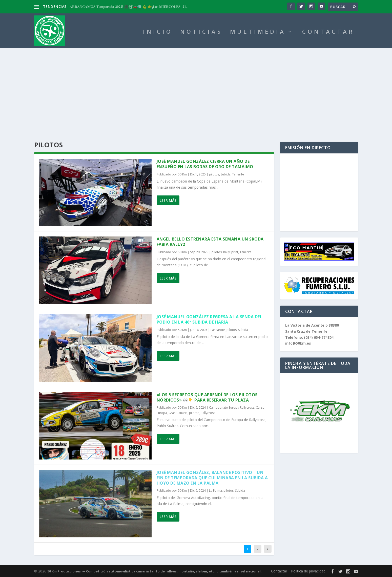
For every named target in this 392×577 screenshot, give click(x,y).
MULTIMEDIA (258, 32)
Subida (226, 174)
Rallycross (208, 413)
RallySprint (231, 252)
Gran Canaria (178, 413)
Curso (260, 407)
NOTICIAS (201, 32)
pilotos (214, 174)
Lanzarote (218, 330)
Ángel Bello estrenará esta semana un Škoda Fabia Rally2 (210, 242)
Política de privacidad (308, 571)
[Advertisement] (196, 86)
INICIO (158, 32)
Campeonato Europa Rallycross (232, 407)
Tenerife (238, 174)
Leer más (168, 200)
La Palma (215, 491)
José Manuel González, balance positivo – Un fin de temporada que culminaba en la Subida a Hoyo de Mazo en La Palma (212, 478)
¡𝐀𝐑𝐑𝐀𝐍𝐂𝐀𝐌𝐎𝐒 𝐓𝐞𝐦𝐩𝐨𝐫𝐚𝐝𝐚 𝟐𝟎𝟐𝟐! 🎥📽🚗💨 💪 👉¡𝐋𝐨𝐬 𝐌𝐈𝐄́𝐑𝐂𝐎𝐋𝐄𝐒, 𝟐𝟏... (129, 6)
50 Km (182, 174)
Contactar (279, 571)
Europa (162, 413)
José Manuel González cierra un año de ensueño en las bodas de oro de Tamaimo (205, 164)
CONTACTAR (328, 32)
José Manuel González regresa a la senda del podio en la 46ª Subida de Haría (210, 319)
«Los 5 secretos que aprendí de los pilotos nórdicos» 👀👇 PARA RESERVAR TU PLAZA (207, 397)
